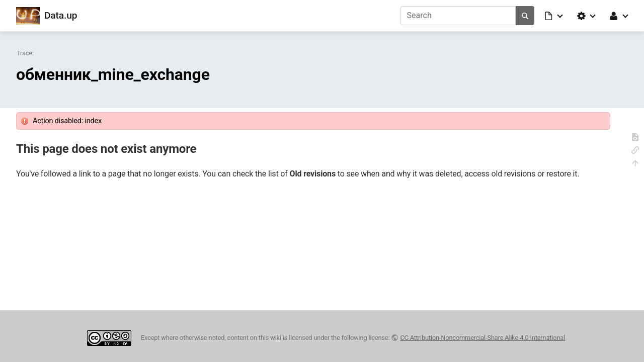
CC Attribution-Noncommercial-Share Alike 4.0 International (482, 338)
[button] (554, 16)
